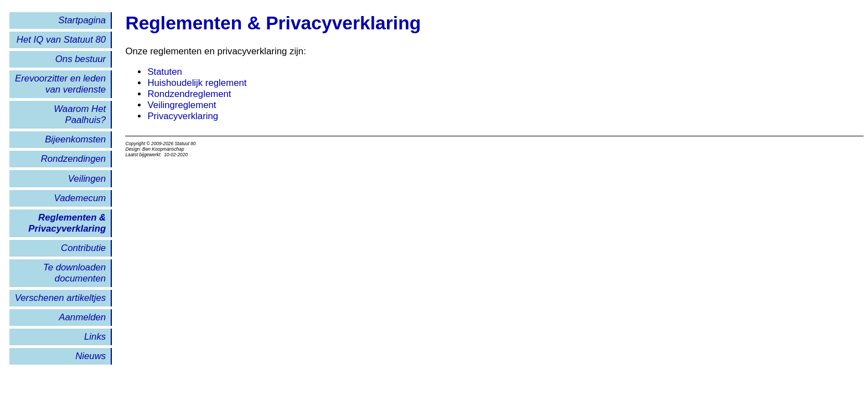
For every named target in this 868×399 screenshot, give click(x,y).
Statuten (165, 72)
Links (95, 337)
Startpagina (82, 20)
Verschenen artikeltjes (60, 298)
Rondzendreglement (189, 94)
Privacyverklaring (183, 116)
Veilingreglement (182, 105)
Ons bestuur (81, 59)
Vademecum (80, 198)
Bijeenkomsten (75, 139)
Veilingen (87, 179)
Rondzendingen (74, 159)
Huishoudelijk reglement (197, 83)
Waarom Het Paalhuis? (80, 114)
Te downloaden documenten (74, 273)
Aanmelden (82, 317)
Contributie (83, 248)
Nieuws (91, 356)
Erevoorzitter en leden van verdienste (60, 84)
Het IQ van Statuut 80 (61, 40)
